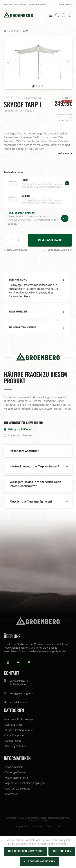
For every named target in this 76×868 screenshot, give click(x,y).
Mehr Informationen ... (55, 844)
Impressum (12, 794)
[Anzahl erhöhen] (19, 240)
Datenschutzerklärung (18, 789)
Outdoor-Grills (13, 741)
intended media (38, 820)
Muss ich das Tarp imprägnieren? (31, 502)
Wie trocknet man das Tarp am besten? (34, 467)
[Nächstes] (68, 63)
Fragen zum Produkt (20, 435)
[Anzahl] (13, 240)
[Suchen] (57, 15)
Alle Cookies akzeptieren (40, 861)
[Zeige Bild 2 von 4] (37, 86)
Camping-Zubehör (16, 746)
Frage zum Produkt (16, 250)
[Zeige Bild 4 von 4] (43, 86)
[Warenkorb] (70, 15)
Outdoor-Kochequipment (19, 730)
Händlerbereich (14, 767)
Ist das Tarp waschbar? (24, 451)
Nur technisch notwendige (26, 851)
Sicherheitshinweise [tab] (37, 327)
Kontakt (37, 827)
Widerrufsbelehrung (16, 778)
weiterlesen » (65, 153)
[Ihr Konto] (64, 15)
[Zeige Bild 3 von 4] (39, 86)
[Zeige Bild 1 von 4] (33, 86)
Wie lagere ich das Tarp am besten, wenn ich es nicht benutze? (35, 484)
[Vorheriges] (8, 63)
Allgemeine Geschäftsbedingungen (25, 783)
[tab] (37, 288)
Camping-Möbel (14, 725)
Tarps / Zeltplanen (15, 735)
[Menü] (51, 15)
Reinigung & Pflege (19, 429)
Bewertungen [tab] (37, 312)
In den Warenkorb (50, 240)
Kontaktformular (19, 702)
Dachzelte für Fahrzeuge (19, 719)
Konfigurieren (62, 851)
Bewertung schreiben (58, 250)
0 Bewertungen (32, 98)
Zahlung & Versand (16, 772)
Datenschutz (53, 827)
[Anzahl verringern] (7, 240)
